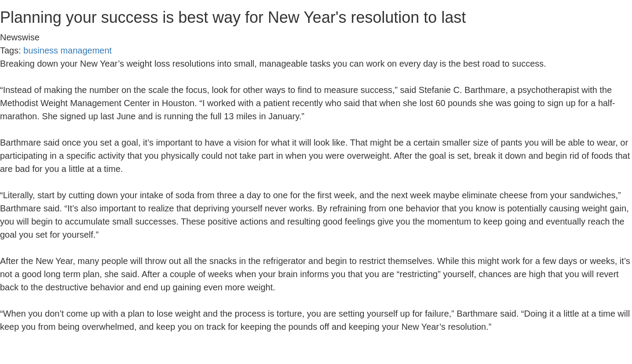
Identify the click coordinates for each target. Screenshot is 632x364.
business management (67, 50)
